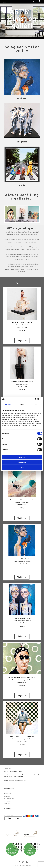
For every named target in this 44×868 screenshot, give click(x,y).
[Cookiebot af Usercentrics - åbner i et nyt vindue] (34, 399)
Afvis (22, 467)
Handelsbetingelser (9, 788)
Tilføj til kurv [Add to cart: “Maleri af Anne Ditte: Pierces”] (22, 636)
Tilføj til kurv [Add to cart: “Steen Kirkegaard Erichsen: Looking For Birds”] (22, 695)
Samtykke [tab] (8, 404)
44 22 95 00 (7, 803)
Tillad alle (22, 457)
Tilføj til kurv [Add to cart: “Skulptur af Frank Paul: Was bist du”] (22, 341)
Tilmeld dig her (13, 818)
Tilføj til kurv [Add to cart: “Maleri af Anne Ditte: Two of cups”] (22, 577)
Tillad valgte (22, 462)
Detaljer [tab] (22, 404)
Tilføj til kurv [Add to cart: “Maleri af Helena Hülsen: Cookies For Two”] (22, 518)
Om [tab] (36, 404)
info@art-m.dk (8, 808)
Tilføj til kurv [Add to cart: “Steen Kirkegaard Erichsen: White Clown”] (22, 755)
